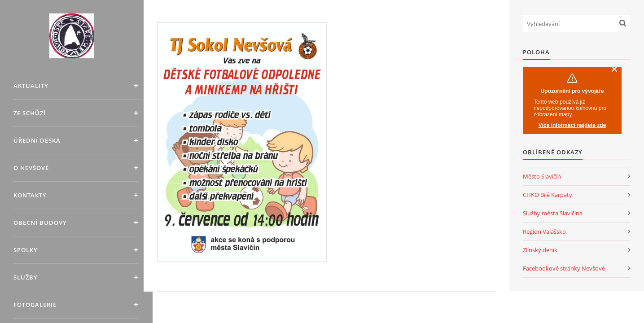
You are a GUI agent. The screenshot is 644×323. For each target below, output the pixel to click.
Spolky (26, 250)
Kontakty (30, 195)
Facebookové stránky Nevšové (564, 268)
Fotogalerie (35, 305)
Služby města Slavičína (553, 213)
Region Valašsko (544, 231)
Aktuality (31, 86)
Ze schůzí (30, 113)
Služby (26, 277)
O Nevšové (31, 168)
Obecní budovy (40, 223)
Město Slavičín (542, 176)
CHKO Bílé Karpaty (548, 195)
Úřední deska (37, 140)
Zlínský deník (540, 250)
